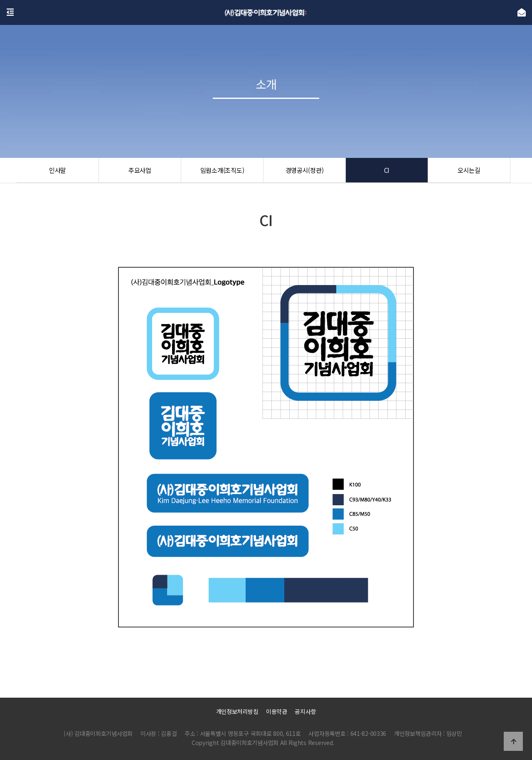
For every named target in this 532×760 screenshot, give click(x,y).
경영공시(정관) (305, 170)
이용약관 (277, 711)
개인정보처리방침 (237, 711)
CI (387, 170)
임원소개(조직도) (222, 170)
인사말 (58, 170)
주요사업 (140, 170)
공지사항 (305, 711)
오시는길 (469, 170)
